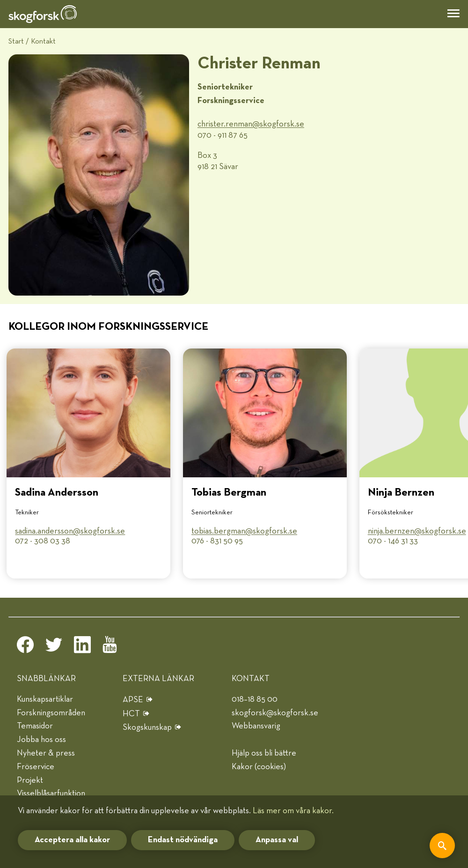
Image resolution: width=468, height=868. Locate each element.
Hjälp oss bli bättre (264, 753)
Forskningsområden (51, 713)
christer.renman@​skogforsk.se (251, 124)
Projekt (30, 780)
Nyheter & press (46, 753)
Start (16, 41)
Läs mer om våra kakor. (293, 811)
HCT (131, 714)
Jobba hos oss (41, 740)
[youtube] (111, 647)
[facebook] (25, 647)
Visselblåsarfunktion (51, 794)
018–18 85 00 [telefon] (255, 699)
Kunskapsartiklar (45, 699)
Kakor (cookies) (259, 767)
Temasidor (35, 726)
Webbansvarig (256, 726)
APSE (133, 700)
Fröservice (36, 767)
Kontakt (43, 41)
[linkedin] (82, 647)
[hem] (43, 14)
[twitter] (54, 647)
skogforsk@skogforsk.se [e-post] (275, 713)
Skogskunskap (147, 727)
